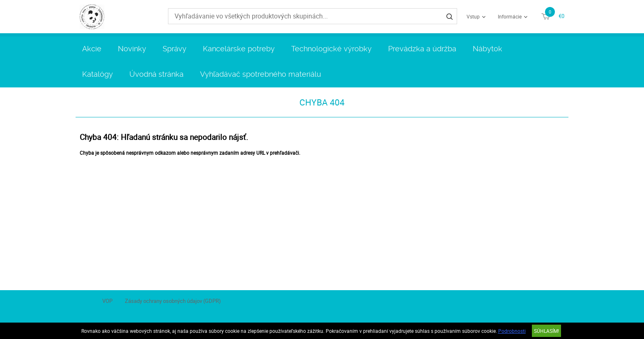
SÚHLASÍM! (546, 331)
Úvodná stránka (156, 74)
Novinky (132, 49)
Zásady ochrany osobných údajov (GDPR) (173, 301)
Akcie (92, 49)
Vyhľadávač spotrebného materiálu (261, 74)
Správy (175, 49)
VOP (107, 301)
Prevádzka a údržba (422, 49)
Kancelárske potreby (239, 49)
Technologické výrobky (331, 49)
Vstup (473, 16)
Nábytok (488, 49)
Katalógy (98, 74)
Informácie (510, 16)
